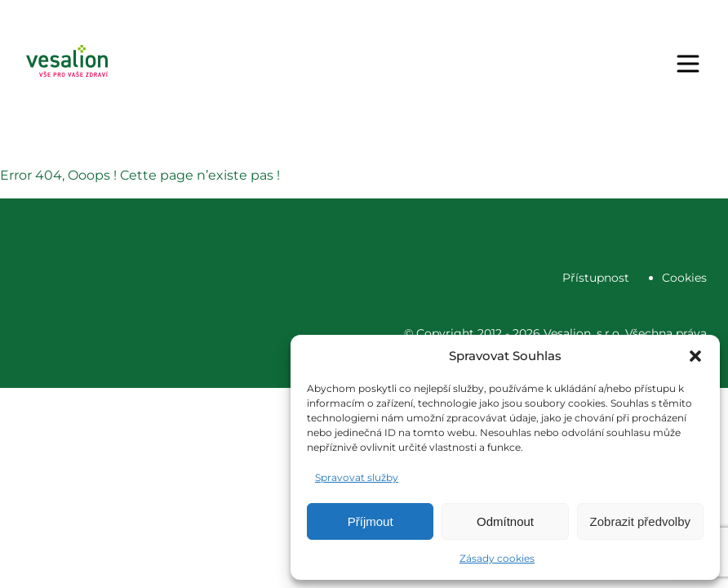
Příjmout (371, 521)
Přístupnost (596, 278)
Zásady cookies (497, 558)
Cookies (684, 278)
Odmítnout (505, 521)
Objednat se (453, 64)
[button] (695, 356)
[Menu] (688, 64)
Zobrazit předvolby (640, 521)
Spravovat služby (357, 477)
